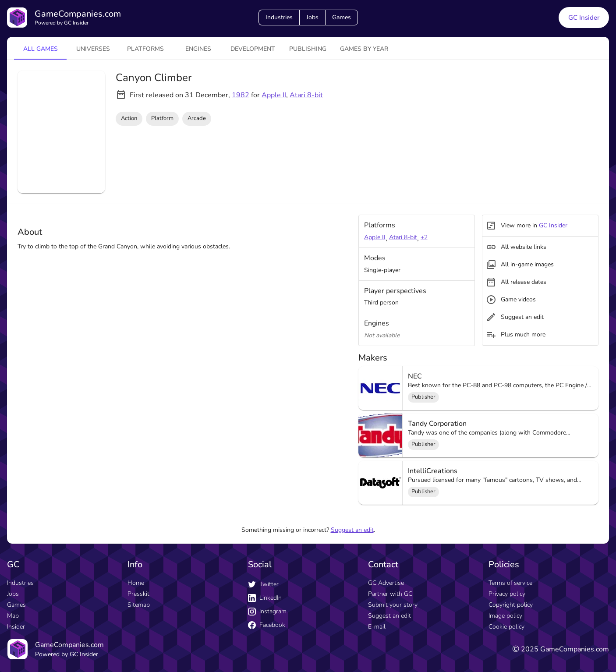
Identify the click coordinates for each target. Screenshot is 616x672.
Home (136, 583)
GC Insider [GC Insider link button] (584, 18)
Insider (16, 627)
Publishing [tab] (308, 49)
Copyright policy (511, 605)
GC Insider (553, 225)
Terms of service (510, 583)
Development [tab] (253, 49)
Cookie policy (506, 627)
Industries (279, 17)
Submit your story (393, 605)
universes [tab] (93, 49)
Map (13, 616)
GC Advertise (386, 583)
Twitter (263, 584)
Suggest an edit (352, 530)
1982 (241, 95)
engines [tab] (198, 49)
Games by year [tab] (364, 49)
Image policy (505, 616)
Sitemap (139, 605)
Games (342, 17)
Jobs (312, 17)
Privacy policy (507, 594)
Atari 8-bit (306, 95)
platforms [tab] (145, 49)
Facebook (267, 625)
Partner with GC (390, 594)
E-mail (377, 627)
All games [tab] (41, 49)
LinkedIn (265, 598)
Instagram (267, 611)
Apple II (274, 95)
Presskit (138, 594)
